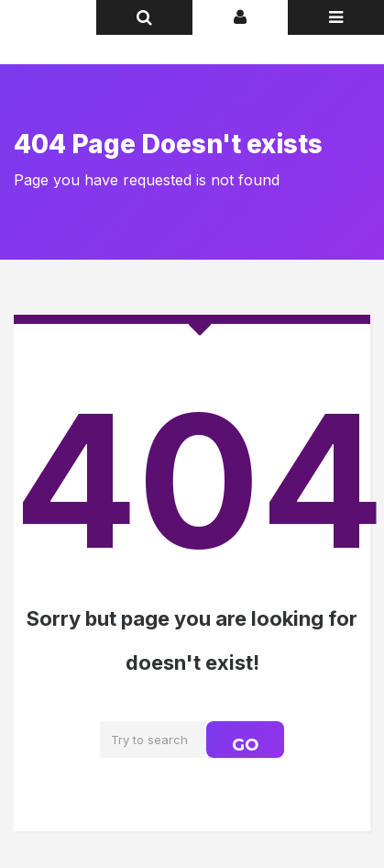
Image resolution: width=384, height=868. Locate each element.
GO (245, 745)
